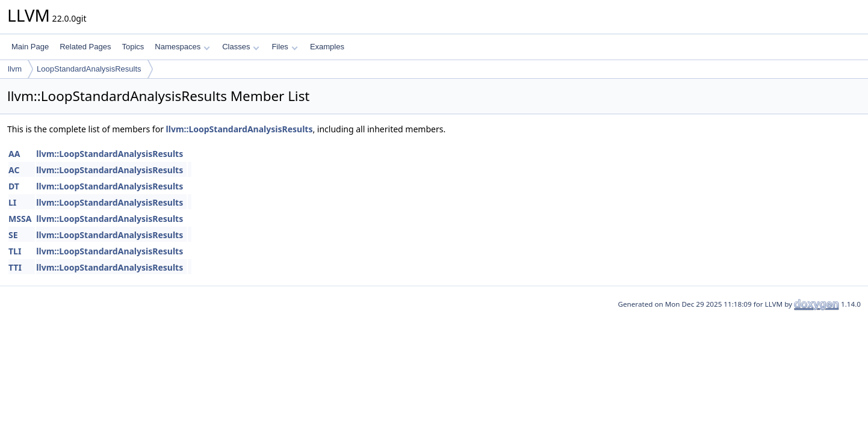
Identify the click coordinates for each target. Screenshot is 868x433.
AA (14, 154)
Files (284, 47)
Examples (327, 47)
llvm (15, 69)
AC (14, 170)
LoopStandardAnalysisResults (89, 69)
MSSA (20, 219)
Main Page (30, 47)
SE (13, 235)
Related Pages (85, 47)
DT (14, 186)
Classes (241, 47)
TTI (15, 267)
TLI (15, 251)
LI (12, 202)
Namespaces (182, 47)
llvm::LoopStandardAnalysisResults (240, 129)
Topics (133, 47)
